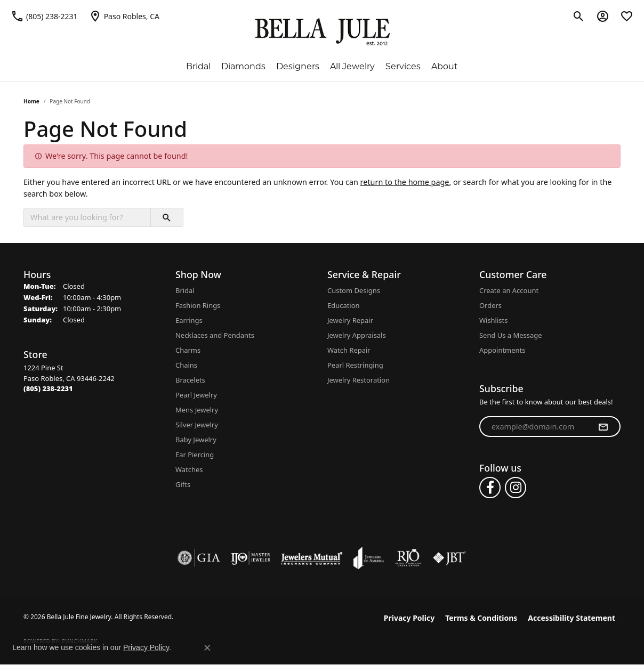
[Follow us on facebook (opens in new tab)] (490, 488)
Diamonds (243, 66)
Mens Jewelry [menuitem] (197, 410)
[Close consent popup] (207, 648)
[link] (44, 16)
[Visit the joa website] (369, 558)
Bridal (198, 66)
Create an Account (509, 290)
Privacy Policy (409, 618)
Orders (490, 305)
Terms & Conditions (481, 618)
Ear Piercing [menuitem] (195, 455)
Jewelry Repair (350, 320)
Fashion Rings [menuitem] (198, 305)
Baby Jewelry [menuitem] (196, 440)
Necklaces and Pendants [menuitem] (215, 335)
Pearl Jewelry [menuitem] (196, 395)
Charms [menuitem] (188, 350)
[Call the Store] (48, 388)
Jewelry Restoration (359, 380)
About (445, 66)
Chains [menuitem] (186, 365)
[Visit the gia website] (199, 558)
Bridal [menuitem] (185, 290)
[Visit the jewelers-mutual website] (312, 558)
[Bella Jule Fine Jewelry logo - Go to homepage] (322, 32)
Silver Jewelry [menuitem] (197, 425)
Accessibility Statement (571, 618)
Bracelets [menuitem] (190, 380)
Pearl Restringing (355, 365)
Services (403, 66)
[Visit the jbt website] (449, 558)
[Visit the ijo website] (251, 558)
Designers (298, 66)
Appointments (502, 350)
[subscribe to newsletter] (603, 427)
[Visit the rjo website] (408, 558)
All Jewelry (352, 66)
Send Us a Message (510, 335)
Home (31, 101)
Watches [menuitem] (189, 469)
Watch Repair (349, 350)
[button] (579, 16)
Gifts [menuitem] (183, 484)
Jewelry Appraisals (357, 335)
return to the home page (405, 182)
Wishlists (493, 320)
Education (344, 305)
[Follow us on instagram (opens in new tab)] (516, 488)
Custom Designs (354, 290)
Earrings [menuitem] (189, 320)
